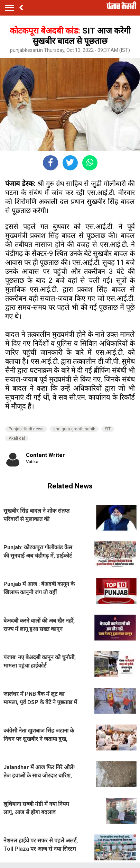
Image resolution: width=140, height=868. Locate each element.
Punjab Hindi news (26, 429)
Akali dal (17, 438)
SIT (108, 429)
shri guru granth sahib (74, 429)
